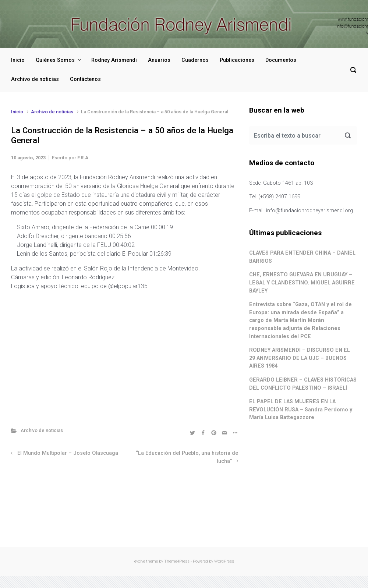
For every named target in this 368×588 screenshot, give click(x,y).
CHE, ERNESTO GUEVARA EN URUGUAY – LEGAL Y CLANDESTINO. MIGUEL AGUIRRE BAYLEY (302, 283)
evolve (140, 561)
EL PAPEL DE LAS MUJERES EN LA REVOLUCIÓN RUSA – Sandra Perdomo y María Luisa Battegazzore (301, 410)
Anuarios (159, 60)
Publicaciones (237, 60)
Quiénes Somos (55, 60)
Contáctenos (85, 79)
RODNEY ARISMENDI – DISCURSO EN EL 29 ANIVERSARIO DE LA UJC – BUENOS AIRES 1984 (300, 358)
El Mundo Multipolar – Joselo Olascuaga (68, 453)
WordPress (224, 561)
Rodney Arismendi (114, 60)
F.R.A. (84, 158)
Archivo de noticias (35, 79)
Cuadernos (195, 60)
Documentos (281, 60)
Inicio (18, 60)
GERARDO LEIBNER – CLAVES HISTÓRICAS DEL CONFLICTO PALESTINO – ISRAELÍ (303, 384)
